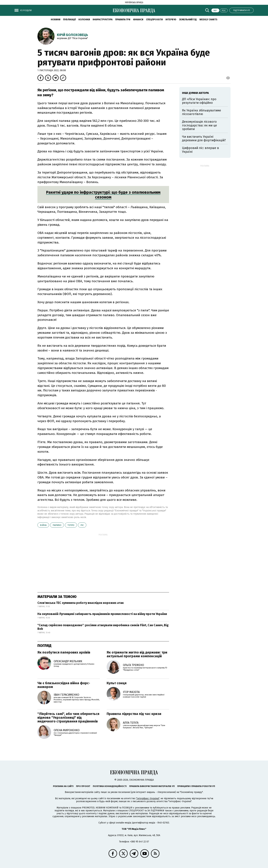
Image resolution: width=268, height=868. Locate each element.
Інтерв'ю (171, 20)
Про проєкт (83, 786)
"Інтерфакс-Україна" (148, 798)
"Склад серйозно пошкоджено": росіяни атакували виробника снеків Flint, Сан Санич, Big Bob (103, 627)
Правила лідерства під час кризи (134, 714)
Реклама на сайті (63, 786)
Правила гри (123, 20)
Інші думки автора (195, 93)
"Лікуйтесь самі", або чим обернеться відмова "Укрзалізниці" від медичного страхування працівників (68, 718)
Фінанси (138, 20)
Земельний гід (188, 20)
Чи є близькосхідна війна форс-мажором (64, 685)
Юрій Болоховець (72, 35)
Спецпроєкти (154, 20)
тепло (71, 525)
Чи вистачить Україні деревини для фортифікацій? (204, 139)
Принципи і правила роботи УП (196, 786)
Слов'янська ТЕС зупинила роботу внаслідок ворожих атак (81, 603)
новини (56, 20)
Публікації (69, 20)
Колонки (84, 20)
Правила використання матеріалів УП (152, 786)
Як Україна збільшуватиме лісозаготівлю (202, 112)
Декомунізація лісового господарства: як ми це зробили (199, 125)
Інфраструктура (103, 20)
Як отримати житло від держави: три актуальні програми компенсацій (137, 654)
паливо (57, 525)
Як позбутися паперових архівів (64, 652)
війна (43, 525)
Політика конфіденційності (110, 786)
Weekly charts (208, 20)
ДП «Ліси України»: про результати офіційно (199, 101)
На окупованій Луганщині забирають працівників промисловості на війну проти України (102, 614)
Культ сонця (117, 683)
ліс (82, 525)
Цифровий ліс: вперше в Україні (200, 150)
